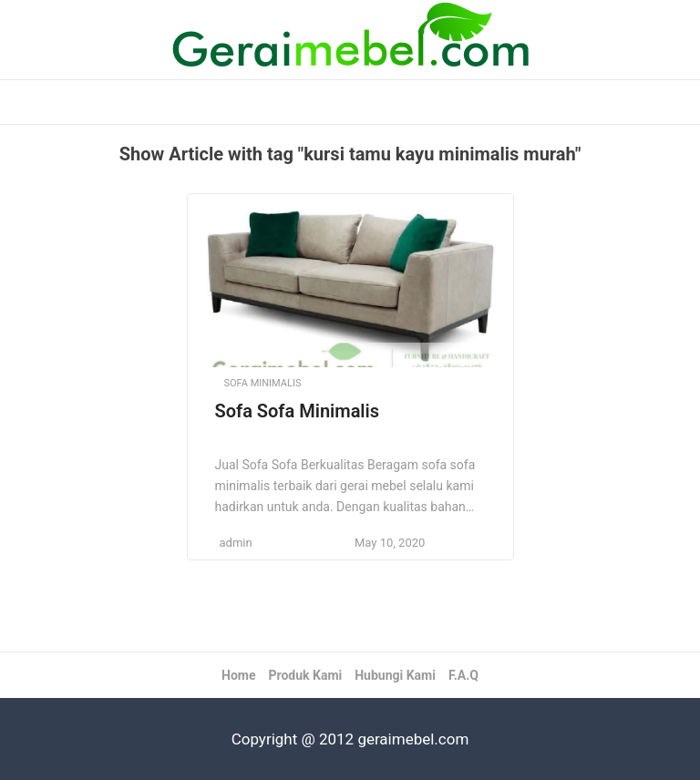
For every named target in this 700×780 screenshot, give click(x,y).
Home (238, 675)
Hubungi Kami (395, 675)
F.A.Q (463, 675)
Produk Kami (305, 675)
